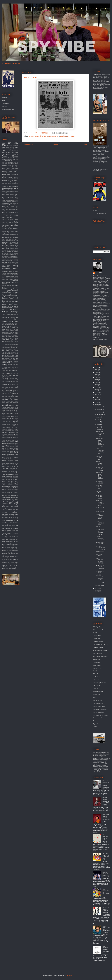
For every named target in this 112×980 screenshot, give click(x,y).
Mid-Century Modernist (99, 683)
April (98, 427)
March (98, 429)
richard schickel (14, 466)
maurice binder (11, 386)
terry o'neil (15, 519)
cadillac (7, 200)
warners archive (14, 555)
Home (56, 145)
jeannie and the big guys (12, 329)
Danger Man (97, 639)
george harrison (34, 136)
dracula (16, 253)
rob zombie (12, 468)
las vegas (8, 357)
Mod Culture (96, 686)
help (8, 303)
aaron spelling (5, 159)
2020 (97, 382)
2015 (97, 395)
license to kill (6, 361)
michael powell (10, 392)
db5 (3, 238)
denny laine (15, 241)
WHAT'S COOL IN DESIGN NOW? (100, 577)
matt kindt (13, 384)
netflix (16, 413)
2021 (97, 380)
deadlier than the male (11, 238)
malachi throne (6, 372)
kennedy (13, 349)
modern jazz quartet (12, 401)
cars (5, 203)
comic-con (15, 218)
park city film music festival (11, 431)
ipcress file (15, 313)
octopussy (12, 420)
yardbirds (4, 564)
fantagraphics (6, 268)
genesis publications (12, 285)
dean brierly (12, 239)
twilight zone (9, 541)
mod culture (14, 400)
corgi (17, 219)
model (4, 401)
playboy (11, 448)
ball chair (9, 179)
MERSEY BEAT (99, 492)
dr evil (9, 250)
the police (16, 527)
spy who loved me (8, 505)
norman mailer (5, 418)
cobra (16, 212)
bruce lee (9, 196)
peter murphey (10, 442)
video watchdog (10, 550)
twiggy (4, 541)
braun (8, 193)
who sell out (6, 559)
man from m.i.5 (14, 372)
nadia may (5, 412)
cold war (10, 214)
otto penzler (15, 424)
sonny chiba (10, 492)
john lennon (44, 136)
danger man (11, 227)
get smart (15, 292)
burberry (4, 199)
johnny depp (7, 342)
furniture (4, 284)
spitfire (16, 499)
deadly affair (5, 239)
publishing (10, 454)
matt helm (8, 384)
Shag (94, 697)
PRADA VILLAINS (105, 799)
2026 (97, 367)
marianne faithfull (9, 378)
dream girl (4, 255)
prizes (16, 453)
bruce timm (15, 196)
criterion (11, 225)
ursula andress (6, 544)
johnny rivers (15, 341)
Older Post (83, 145)
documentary (6, 248)
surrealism (15, 512)
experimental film (10, 267)
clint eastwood (10, 212)
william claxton (6, 561)
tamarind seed (14, 516)
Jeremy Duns (97, 668)
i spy (7, 309)
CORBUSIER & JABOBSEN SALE (100, 532)
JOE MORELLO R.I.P (100, 523)
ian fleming (14, 309)
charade (4, 208)
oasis (17, 418)
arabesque (5, 171)
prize (12, 453)
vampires (14, 544)
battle (9, 182)
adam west (7, 161)
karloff (9, 348)
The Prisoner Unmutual (100, 718)
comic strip (9, 218)
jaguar (16, 319)
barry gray (5, 180)
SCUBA (98, 527)
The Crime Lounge (98, 712)
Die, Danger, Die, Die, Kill (100, 645)
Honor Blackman (12, 151)
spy (3, 501)
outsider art (10, 427)
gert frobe (4, 292)
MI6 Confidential (98, 680)
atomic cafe (15, 173)
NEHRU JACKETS (105, 873)
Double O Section (98, 648)
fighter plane (13, 273)
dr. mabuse (5, 253)
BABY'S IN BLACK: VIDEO (99, 497)
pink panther (10, 447)
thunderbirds (12, 535)
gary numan (10, 284)
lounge (4, 369)
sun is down (9, 509)
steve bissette (14, 506)
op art (13, 423)
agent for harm (13, 162)
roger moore (6, 474)
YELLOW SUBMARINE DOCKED (100, 548)
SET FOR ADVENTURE (100, 213)
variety (8, 546)
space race (15, 496)
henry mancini (14, 303)
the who (14, 532)
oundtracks (4, 426)
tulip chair (11, 540)
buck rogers (14, 197)
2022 (97, 377)
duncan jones (10, 255)
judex (16, 343)
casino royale (6, 205)
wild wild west (14, 559)
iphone (3, 315)
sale (3, 479)
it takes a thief (10, 315)
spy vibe (13, 503)
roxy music (15, 476)
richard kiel (5, 465)
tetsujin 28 (4, 521)
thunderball (5, 535)
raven (8, 457)
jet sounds (4, 334)
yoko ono (5, 565)
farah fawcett (5, 270)
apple (16, 170)
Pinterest (98, 171)
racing (4, 457)
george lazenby (13, 289)
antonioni (4, 170)
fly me (3, 276)
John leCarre (97, 674)
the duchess (14, 524)
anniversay (15, 168)
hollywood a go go (8, 306)
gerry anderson (12, 291)
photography (6, 445)
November (100, 409)
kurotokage (9, 354)
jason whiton (14, 326)
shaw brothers (6, 488)
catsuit (8, 206)
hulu (3, 309)
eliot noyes (10, 262)
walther (8, 555)
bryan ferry (5, 197)
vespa (8, 547)
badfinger (10, 177)
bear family (5, 184)
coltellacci (16, 214)
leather (12, 357)
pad (9, 429)
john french (15, 337)
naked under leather (13, 412)
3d (9, 146)
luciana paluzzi (10, 369)
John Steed (6, 153)
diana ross (12, 245)
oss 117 (9, 424)
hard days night (10, 301)
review (11, 462)
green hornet (14, 298)
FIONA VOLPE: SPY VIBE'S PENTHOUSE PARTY (106, 929)
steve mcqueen (14, 508)
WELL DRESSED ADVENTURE (100, 451)
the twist (9, 532)
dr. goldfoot (15, 252)
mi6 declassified (7, 390)
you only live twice (10, 566)
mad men (8, 370)
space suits (5, 497)
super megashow (13, 511)
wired (17, 563)
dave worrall (10, 232)
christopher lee (7, 211)
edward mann (6, 259)
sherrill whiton (10, 489)
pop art (15, 450)
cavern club (14, 206)
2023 (97, 375)
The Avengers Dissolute (100, 709)
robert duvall (9, 470)
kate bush (13, 348)
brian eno (15, 193)
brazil (11, 193)
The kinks (15, 158)
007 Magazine (97, 627)
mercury (10, 389)
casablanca (15, 203)
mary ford (13, 381)
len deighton (6, 358)
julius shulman (5, 345)
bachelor (4, 177)
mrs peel (15, 408)
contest (11, 219)
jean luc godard (11, 328)
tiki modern (5, 537)
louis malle (15, 367)
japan (16, 325)
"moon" (4, 143)
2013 (97, 400)
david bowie (10, 233)
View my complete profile (100, 339)
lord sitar (8, 366)
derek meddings (14, 242)
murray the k (5, 410)
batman (16, 180)
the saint (13, 529)
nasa (3, 413)
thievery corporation (13, 533)
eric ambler (6, 265)
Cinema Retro (14, 147)
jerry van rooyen (14, 332)
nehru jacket (10, 413)
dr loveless (13, 250)
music (16, 410)
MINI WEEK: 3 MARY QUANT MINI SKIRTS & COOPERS (100, 443)
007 (9, 143)
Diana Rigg (7, 149)
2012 (97, 402)
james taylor (9, 323)
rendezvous (5, 462)
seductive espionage (8, 485)
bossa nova (8, 191)
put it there (15, 454)
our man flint (11, 426)
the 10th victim (11, 520)
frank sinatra (14, 278)
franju (16, 276)
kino (12, 351)
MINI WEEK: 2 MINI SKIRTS (100, 458)
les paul (13, 358)
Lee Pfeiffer (6, 154)
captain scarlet (11, 202)
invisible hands (8, 313)
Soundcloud (5, 103)
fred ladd (11, 279)
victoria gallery (10, 549)
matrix (3, 384)
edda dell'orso (8, 256)
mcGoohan (11, 387)
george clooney (7, 287)
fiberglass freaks (6, 273)
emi (17, 262)
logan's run (11, 364)
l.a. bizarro (15, 354)
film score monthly (9, 275)
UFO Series (96, 727)
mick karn (8, 393)
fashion (11, 270)
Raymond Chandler (7, 158)
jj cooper (16, 334)
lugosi (3, 370)
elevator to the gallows (13, 261)
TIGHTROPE (100, 552)
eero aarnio (12, 259)
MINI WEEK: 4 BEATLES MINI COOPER (100, 434)
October (99, 412)
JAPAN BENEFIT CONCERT (100, 538)
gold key (16, 297)
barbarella (15, 179)
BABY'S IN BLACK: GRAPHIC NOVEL (100, 503)
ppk (17, 451)
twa (17, 540)
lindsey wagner (14, 363)
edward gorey (15, 258)
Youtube (4, 106)
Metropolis (15, 154)
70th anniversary (14, 146)
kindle (7, 351)
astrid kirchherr (6, 173)
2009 (97, 591)
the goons (5, 526)
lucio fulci (16, 369)
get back (9, 292)
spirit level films (10, 499)
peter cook (11, 440)
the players (10, 527)
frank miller (5, 278)
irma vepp (8, 314)
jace (14, 318)
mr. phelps (9, 409)
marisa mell (15, 380)
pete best (63, 136)
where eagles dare (7, 558)
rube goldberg (6, 478)
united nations (5, 543)
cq (14, 222)
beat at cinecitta (12, 184)
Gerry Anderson (97, 653)
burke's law (9, 199)
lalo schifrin (8, 355)
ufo (15, 541)
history (16, 305)
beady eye (15, 182)
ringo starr (5, 468)
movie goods (11, 407)
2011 (97, 405)
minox (16, 397)
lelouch (16, 357)
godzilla (11, 297)
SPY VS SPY (100, 512)
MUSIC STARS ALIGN (99, 463)
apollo (11, 170)
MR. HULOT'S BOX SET (105, 836)
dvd (15, 254)
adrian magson (5, 162)
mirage (10, 398)
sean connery (8, 481)
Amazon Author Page (8, 109)
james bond (8, 321)
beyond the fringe (11, 185)
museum (11, 410)
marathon (12, 377)
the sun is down (11, 530)
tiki (17, 535)
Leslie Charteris (97, 677)
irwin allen (14, 314)
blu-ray (14, 188)
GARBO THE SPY (100, 555)
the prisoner (6, 529)
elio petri (4, 262)
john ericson (8, 337)
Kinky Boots (14, 153)
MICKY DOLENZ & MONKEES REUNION (100, 561)
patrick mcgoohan (8, 432)
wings (9, 563)
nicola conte (14, 416)
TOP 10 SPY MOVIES (100, 482)
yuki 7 (7, 568)
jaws (3, 328)
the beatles (71, 136)
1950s (16, 143)
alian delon (11, 165)
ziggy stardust (12, 568)
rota (11, 476)
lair (3, 355)
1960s (5, 145)
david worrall (15, 236)
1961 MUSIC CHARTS (100, 543)
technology (5, 517)
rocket (9, 473)
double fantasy (14, 249)
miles (6, 397)
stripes (3, 509)
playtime (16, 448)
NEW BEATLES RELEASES (106, 948)
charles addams (10, 208)
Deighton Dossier (98, 642)
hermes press (7, 305)
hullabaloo (15, 308)
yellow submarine (13, 564)
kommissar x (15, 352)
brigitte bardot (6, 194)
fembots (6, 272)
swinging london (8, 514)
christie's (16, 209)
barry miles (10, 180)
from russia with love (10, 282)
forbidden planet (10, 276)
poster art (12, 451)
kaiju (11, 346)
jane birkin (15, 323)
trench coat (5, 540)
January (99, 585)
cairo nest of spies (14, 200)
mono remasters (14, 403)
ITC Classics (97, 662)
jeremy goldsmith (6, 332)
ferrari (11, 272)
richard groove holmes (12, 463)
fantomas (15, 268)
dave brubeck (6, 230)
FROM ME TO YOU (100, 572)
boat (7, 190)
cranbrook (11, 224)
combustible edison (7, 216)
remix (16, 460)
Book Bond (96, 633)
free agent (9, 281)
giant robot (5, 294)
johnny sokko (6, 343)
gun (12, 300)
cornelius (4, 221)
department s (6, 242)
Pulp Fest (96, 689)
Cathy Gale (5, 147)
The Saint (96, 721)
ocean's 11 (5, 420)
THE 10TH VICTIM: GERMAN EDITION (105, 910)
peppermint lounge (6, 437)
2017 (97, 390)
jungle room (12, 345)
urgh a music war (14, 543)
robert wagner (11, 471)
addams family (14, 161)
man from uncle (7, 374)
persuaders (7, 439)
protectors (5, 454)
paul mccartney (54, 136)
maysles (7, 387)
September (100, 414)
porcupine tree (5, 451)
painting (12, 429)
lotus (10, 367)
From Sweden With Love (100, 650)
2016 (97, 392)
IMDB (4, 100)
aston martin (14, 171)
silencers (4, 491)
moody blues (15, 404)
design (4, 244)
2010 (97, 588)
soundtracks (9, 494)
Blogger (69, 975)
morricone (11, 406)
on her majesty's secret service (10, 422)
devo (7, 245)
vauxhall (12, 546)
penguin (16, 436)
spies (4, 499)
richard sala (6, 466)
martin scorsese (6, 381)
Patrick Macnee (10, 156)
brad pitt (4, 193)
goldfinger (5, 298)
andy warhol (14, 167)
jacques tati (10, 319)
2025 (97, 370)
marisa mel (8, 380)
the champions (6, 524)
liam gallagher (13, 360)
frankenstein (5, 279)
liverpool (4, 364)
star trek (8, 506)
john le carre (14, 338)
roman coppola (6, 476)
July (98, 419)
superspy (4, 512)
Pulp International (98, 692)
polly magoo (5, 450)
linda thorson (6, 363)
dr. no (11, 253)
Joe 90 (95, 671)
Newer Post (28, 145)
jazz (6, 328)
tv (15, 539)
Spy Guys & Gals (98, 703)
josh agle (12, 343)
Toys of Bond (97, 724)
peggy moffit (9, 436)
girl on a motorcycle (12, 295)
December (100, 407)
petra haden (15, 443)
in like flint (12, 311)
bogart (10, 190)
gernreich (4, 291)
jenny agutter (6, 331)
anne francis (6, 168)
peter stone (9, 443)
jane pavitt (11, 325)
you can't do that (12, 565)
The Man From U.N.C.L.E (100, 715)
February (99, 583)
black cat (16, 186)
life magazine (14, 361)
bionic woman (9, 186)
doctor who (15, 247)
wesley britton (14, 556)
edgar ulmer (8, 258)
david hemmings (10, 235)
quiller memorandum (12, 456)
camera (4, 202)
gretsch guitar (6, 300)
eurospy (16, 265)
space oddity (8, 496)
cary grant (10, 203)
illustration (5, 311)
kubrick (4, 354)
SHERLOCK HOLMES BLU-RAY (100, 469)
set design (11, 486)
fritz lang (15, 281)
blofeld (4, 188)
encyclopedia (5, 264)
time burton (12, 537)
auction (4, 174)
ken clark (8, 349)
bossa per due (14, 191)
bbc (11, 182)
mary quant (9, 383)
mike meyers (11, 395)
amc (9, 167)
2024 (97, 372)
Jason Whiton (100, 273)
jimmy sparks (10, 334)
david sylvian (8, 236)
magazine (15, 370)
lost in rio (13, 366)
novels (12, 418)
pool (11, 450)
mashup (16, 383)
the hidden (12, 526)
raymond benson (7, 459)
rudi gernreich (14, 478)
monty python (6, 404)
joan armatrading (6, 335)
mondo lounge (6, 403)
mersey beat (15, 389)
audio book (10, 174)
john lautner (5, 338)
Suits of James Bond (99, 706)
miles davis (11, 397)
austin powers (13, 176)
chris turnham (9, 209)
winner (13, 563)
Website (4, 97)
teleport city (11, 517)
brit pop (12, 194)
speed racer (15, 497)
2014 (97, 397)
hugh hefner (9, 308)
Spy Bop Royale (98, 700)
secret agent (13, 483)
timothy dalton (10, 538)
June (98, 422)
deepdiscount (9, 241)
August (99, 417)
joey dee (13, 335)
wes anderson (6, 556)
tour (17, 538)
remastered (10, 460)
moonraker (5, 406)
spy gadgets (10, 501)
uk (17, 541)
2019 (97, 385)
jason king (5, 326)
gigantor (12, 294)
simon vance (10, 491)
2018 (97, 387)
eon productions (13, 264)
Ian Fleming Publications (100, 656)
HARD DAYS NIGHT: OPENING (100, 567)
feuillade (15, 272)
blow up (9, 188)
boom (13, 190)
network (4, 415)
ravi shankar (14, 457)
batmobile (4, 182)
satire (16, 479)
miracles (4, 398)
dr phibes (9, 252)
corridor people (13, 221)
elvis (14, 262)
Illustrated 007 (97, 659)
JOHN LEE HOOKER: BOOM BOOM (100, 517)
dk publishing (8, 247)
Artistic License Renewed (100, 630)
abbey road (12, 159)
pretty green (6, 453)
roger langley (14, 473)
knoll (9, 352)
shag (17, 486)
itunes (11, 317)
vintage (7, 552)
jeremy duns (14, 331)
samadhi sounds (10, 479)
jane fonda (5, 325)
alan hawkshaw (9, 164)
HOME (95, 210)
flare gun (16, 275)
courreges (10, 222)
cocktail (4, 214)
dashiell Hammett (13, 228)
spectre (10, 497)
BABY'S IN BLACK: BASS (99, 487)
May (98, 424)
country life (5, 222)
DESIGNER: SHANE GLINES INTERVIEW (106, 817)
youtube (13, 567)
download (4, 250)
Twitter (106, 169)
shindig (16, 489)
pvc (3, 456)
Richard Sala (97, 695)
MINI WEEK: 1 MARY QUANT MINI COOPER (100, 476)
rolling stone (15, 475)
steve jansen (5, 508)
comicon (4, 219)
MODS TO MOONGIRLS (106, 782)
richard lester (14, 465)
